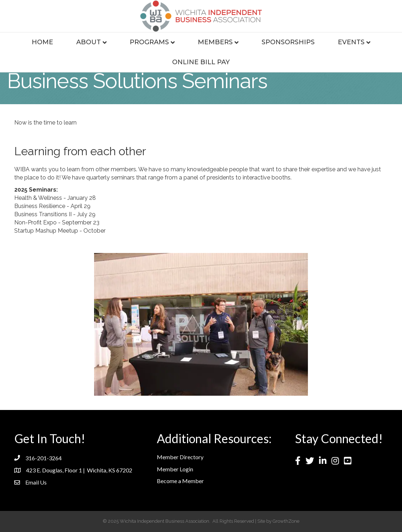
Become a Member (180, 481)
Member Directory (180, 457)
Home (42, 42)
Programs (149, 42)
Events (351, 42)
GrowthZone (286, 521)
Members (215, 42)
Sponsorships (288, 42)
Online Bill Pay (201, 62)
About (89, 42)
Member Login (175, 469)
